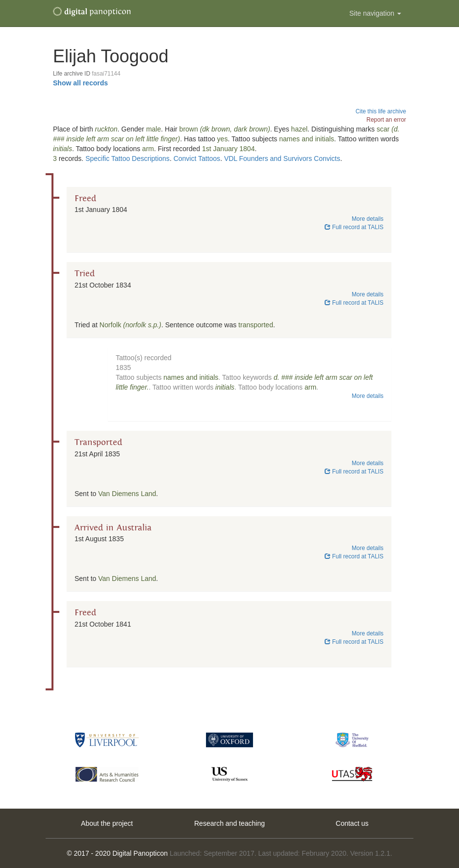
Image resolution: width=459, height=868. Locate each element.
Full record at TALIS (354, 227)
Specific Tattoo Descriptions (127, 158)
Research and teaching (229, 823)
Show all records (80, 83)
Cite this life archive (381, 111)
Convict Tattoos (197, 158)
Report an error (386, 120)
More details (368, 219)
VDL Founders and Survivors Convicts (282, 158)
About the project (107, 823)
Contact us (352, 823)
